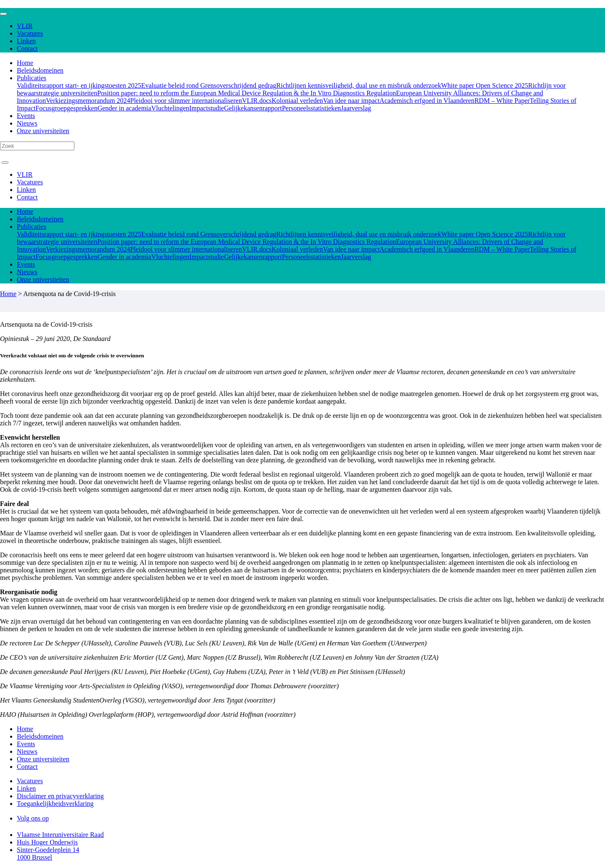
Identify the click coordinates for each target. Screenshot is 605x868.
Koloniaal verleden (297, 101)
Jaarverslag (356, 108)
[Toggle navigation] (3, 14)
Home (25, 63)
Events (26, 116)
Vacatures (30, 33)
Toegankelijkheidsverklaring (55, 804)
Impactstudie (207, 108)
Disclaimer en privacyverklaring (60, 796)
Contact (27, 49)
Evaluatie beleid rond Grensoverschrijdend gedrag (209, 85)
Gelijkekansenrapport (253, 108)
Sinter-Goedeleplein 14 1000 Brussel (48, 854)
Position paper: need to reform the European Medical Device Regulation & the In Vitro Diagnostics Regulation (246, 93)
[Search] (37, 146)
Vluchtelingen (170, 108)
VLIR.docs (257, 101)
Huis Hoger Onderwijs (47, 842)
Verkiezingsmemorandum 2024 (88, 101)
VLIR (25, 26)
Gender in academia (124, 108)
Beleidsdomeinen (40, 70)
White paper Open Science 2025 (485, 85)
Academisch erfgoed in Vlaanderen (427, 101)
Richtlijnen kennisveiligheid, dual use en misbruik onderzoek (359, 85)
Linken (26, 41)
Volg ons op (33, 818)
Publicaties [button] (32, 78)
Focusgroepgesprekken (66, 108)
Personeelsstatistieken (311, 108)
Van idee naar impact (351, 101)
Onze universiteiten (43, 131)
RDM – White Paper (502, 101)
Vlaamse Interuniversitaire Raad (60, 835)
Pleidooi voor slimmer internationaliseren (186, 101)
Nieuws (27, 123)
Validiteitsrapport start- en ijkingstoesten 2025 (79, 85)
